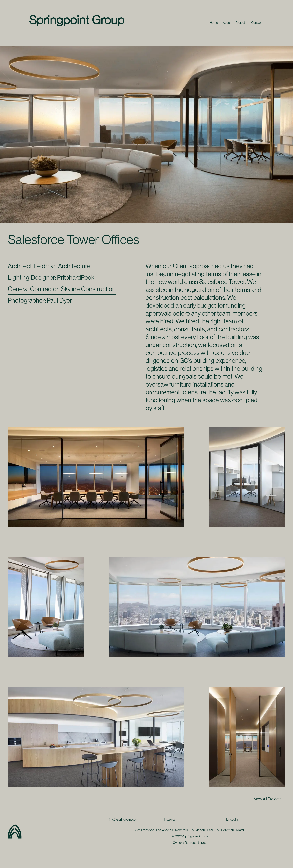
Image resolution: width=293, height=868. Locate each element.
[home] (77, 20)
